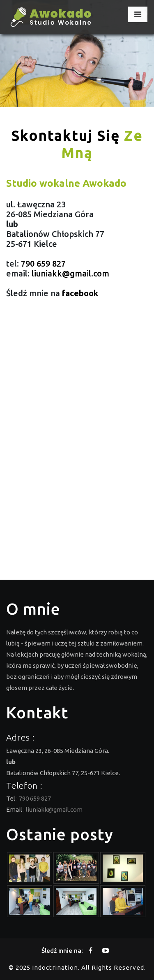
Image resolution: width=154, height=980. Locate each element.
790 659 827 (43, 264)
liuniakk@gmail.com (70, 273)
